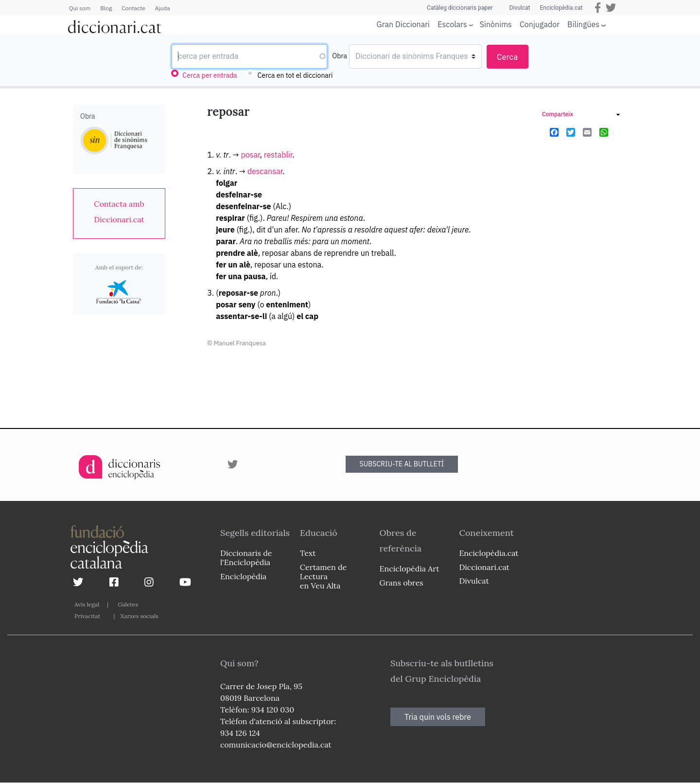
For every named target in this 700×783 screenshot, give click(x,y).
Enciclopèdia (243, 576)
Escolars (452, 24)
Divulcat (520, 8)
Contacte (133, 8)
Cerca (507, 57)
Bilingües (583, 24)
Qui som (80, 8)
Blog (106, 8)
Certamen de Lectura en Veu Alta (323, 576)
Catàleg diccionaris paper (460, 8)
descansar (265, 171)
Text (308, 553)
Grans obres (402, 583)
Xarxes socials (139, 616)
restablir (278, 155)
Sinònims (496, 24)
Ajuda (163, 8)
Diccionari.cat (484, 567)
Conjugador (540, 24)
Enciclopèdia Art (410, 569)
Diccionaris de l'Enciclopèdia (246, 558)
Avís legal (87, 604)
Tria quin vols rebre (438, 717)
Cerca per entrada (210, 75)
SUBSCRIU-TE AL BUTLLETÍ (402, 464)
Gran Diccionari (403, 24)
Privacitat (87, 616)
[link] (119, 212)
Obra (340, 56)
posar (250, 155)
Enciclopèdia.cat (561, 8)
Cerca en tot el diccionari (295, 75)
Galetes (128, 604)
